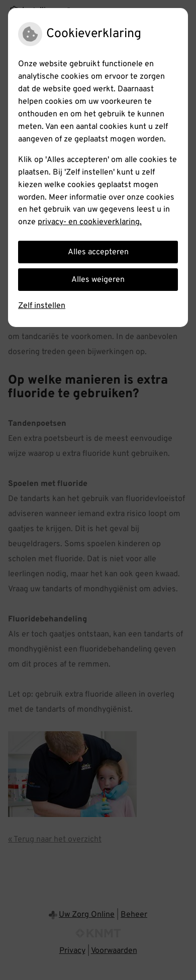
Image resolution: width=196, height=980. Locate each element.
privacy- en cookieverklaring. (90, 222)
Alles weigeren (98, 280)
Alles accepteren (98, 252)
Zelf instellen (42, 306)
